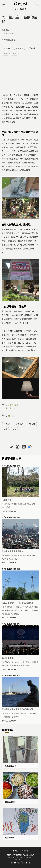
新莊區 (15, 405)
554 (10, 416)
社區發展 (31, 504)
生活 (8, 30)
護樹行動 (22, 504)
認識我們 (25, 851)
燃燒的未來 (10, 837)
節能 (6, 53)
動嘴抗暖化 (10, 802)
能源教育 (12, 607)
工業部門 (13, 559)
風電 (22, 610)
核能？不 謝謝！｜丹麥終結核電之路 (18, 603)
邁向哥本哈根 (8, 658)
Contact (19, 862)
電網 (4, 607)
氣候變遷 (35, 662)
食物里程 (15, 717)
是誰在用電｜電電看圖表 (12, 551)
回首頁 (15, 851)
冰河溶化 (26, 665)
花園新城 (19, 48)
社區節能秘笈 (11, 766)
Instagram (22, 862)
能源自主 (6, 614)
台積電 (5, 559)
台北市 (9, 408)
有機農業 (6, 717)
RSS (30, 862)
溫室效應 (26, 662)
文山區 (15, 408)
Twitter (26, 862)
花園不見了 (7, 500)
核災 (37, 607)
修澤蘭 (14, 504)
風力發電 (15, 610)
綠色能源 (30, 607)
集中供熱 (33, 713)
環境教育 (21, 607)
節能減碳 (32, 48)
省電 (15, 53)
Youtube (15, 862)
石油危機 (15, 614)
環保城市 (6, 713)
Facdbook (11, 862)
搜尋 (37, 4)
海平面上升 (16, 662)
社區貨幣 (7, 48)
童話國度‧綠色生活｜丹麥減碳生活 (17, 709)
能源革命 (35, 610)
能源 (3, 30)
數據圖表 (6, 555)
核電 (28, 610)
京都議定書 (7, 665)
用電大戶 (31, 555)
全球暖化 (6, 662)
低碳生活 (24, 713)
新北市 (9, 405)
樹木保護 (6, 507)
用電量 (14, 555)
